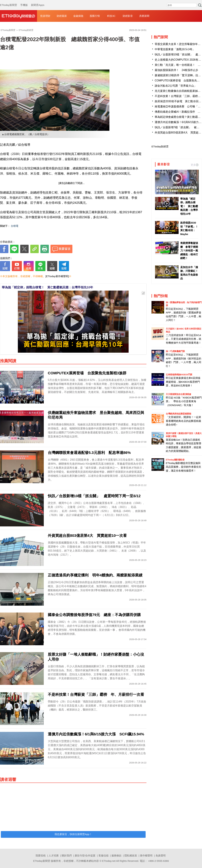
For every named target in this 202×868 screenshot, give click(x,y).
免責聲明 (161, 855)
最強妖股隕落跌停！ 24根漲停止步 (176, 70)
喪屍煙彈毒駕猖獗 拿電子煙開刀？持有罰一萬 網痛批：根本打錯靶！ (189, 251)
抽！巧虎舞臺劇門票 (175, 351)
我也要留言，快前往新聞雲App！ (73, 834)
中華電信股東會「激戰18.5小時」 (175, 49)
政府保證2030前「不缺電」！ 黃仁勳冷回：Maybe (189, 228)
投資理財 (45, 16)
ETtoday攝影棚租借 (175, 460)
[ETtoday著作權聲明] (57, 276)
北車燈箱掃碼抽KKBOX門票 (179, 375)
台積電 (15, 226)
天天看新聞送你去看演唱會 (178, 394)
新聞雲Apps (38, 2)
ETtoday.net (109, 861)
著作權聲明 (146, 855)
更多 (195, 165)
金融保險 (78, 16)
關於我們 (67, 855)
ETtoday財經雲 (160, 146)
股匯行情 (95, 16)
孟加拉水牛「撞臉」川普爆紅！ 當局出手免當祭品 (189, 273)
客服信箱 (104, 855)
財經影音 (128, 16)
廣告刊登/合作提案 (85, 855)
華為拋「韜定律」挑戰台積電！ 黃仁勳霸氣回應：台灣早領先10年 (47, 287)
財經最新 (62, 16)
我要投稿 (41, 855)
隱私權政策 (131, 855)
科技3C (111, 16)
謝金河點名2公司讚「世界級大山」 (176, 86)
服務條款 (116, 855)
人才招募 (54, 855)
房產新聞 (144, 16)
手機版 (24, 2)
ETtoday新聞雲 (9, 2)
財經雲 (19, 16)
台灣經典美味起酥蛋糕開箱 (178, 414)
